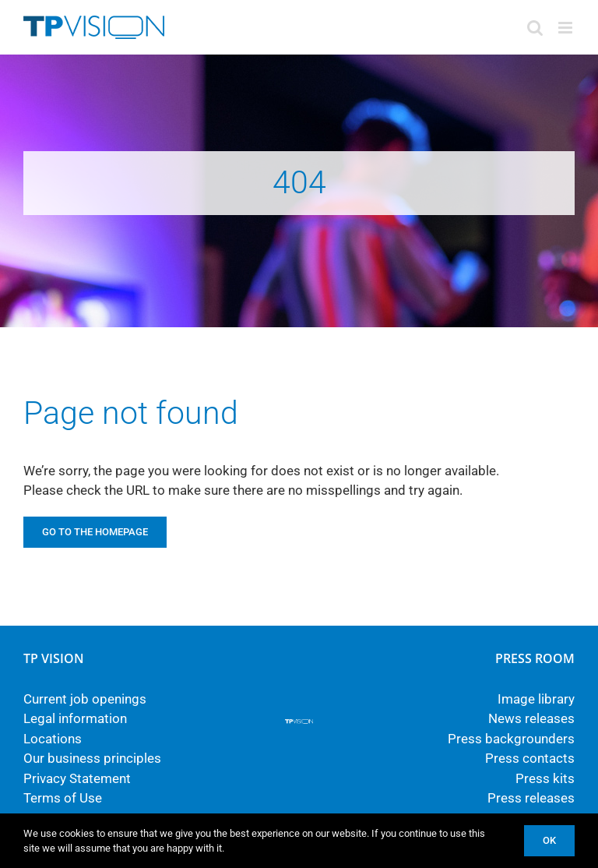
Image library (536, 699)
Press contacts (530, 758)
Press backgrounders (511, 739)
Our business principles (92, 758)
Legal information (75, 718)
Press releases (531, 798)
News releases (531, 718)
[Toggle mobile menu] (566, 28)
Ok (549, 840)
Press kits (545, 778)
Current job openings (85, 699)
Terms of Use (63, 798)
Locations (53, 739)
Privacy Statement (77, 778)
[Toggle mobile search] (535, 28)
